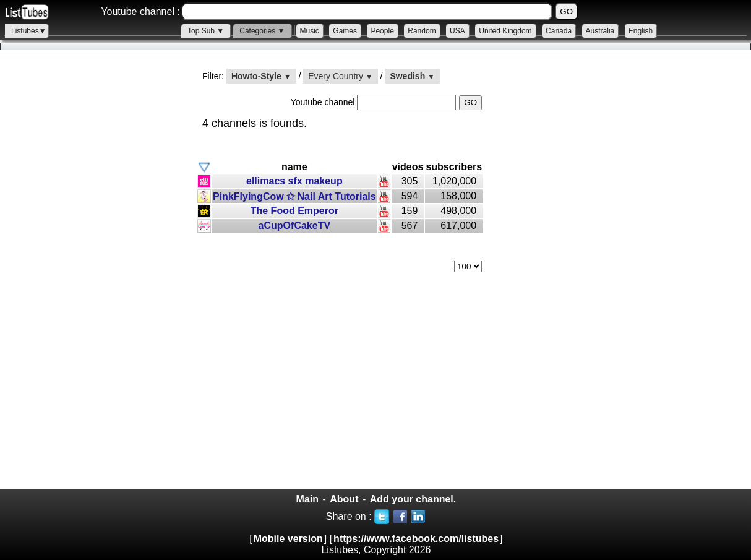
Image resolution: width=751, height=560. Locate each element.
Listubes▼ (29, 31)
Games (345, 31)
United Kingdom (505, 31)
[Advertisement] (93, 279)
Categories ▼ (262, 31)
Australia (600, 31)
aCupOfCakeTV (294, 226)
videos (408, 167)
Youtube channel (324, 102)
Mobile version (288, 539)
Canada (559, 31)
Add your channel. (413, 499)
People (382, 31)
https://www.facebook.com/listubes (416, 539)
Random (422, 31)
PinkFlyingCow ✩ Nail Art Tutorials (294, 196)
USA (457, 31)
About (344, 499)
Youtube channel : (140, 11)
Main (307, 499)
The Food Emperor (294, 211)
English (641, 31)
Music (310, 31)
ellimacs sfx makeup (294, 181)
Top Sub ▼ (206, 31)
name (294, 167)
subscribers (454, 167)
